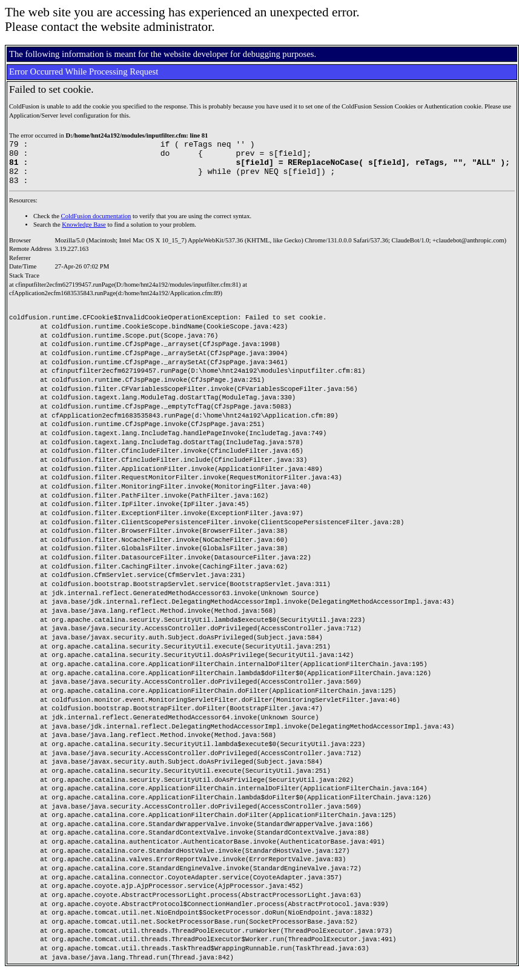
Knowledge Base (84, 234)
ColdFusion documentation (96, 225)
